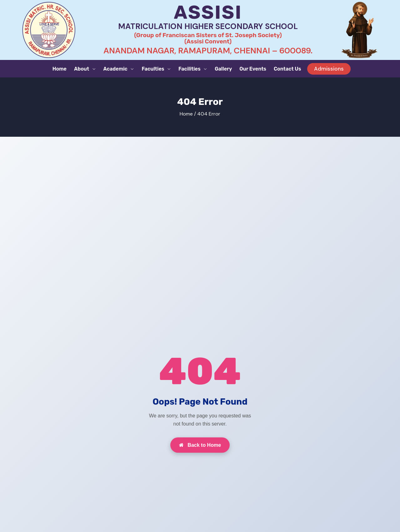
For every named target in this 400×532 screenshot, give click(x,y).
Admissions (329, 69)
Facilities (190, 69)
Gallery (223, 69)
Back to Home (200, 445)
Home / (188, 114)
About (82, 69)
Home (60, 69)
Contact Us (287, 69)
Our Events (253, 69)
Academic (116, 69)
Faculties (153, 69)
